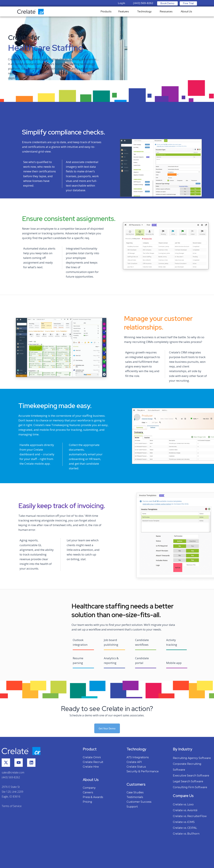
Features (124, 11)
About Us (187, 11)
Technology (145, 11)
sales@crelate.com (13, 772)
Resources (167, 11)
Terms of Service (12, 806)
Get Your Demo (107, 728)
